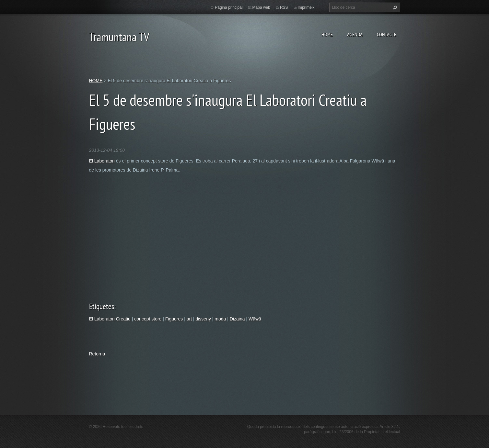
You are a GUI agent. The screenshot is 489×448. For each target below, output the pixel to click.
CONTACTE (387, 34)
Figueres (174, 319)
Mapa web (261, 7)
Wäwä (255, 319)
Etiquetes (102, 306)
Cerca (394, 7)
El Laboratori (102, 161)
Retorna (97, 354)
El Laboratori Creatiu (110, 319)
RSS (284, 7)
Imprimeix (306, 7)
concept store (148, 319)
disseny (203, 319)
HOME (327, 34)
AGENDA (355, 34)
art (189, 319)
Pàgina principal (229, 7)
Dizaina (237, 319)
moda (220, 319)
